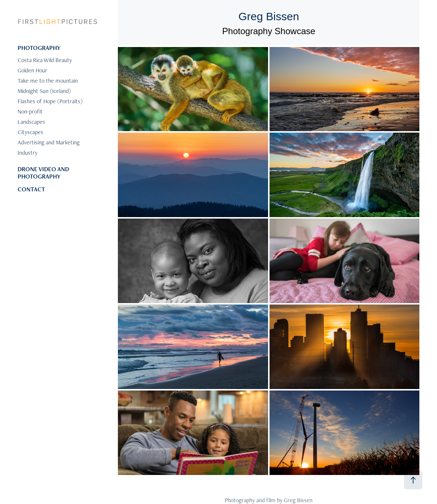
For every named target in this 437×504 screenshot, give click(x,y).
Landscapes (31, 122)
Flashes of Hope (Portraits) (50, 101)
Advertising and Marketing (49, 142)
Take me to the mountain (48, 81)
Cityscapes (30, 132)
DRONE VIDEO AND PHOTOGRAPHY (43, 173)
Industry (28, 153)
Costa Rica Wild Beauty (45, 60)
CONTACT (31, 189)
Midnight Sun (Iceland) (44, 91)
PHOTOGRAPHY (39, 48)
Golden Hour (32, 70)
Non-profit (30, 111)
